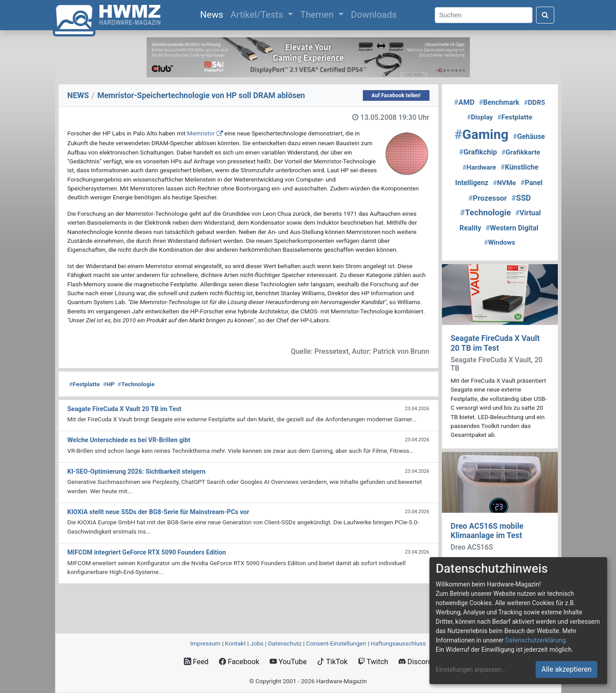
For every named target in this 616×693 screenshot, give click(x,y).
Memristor (201, 133)
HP (109, 384)
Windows (500, 242)
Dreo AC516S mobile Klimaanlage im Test (487, 531)
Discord (415, 662)
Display (480, 117)
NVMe (505, 183)
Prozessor (488, 198)
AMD (465, 102)
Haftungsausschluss (398, 643)
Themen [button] (318, 15)
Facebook (239, 662)
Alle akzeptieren (566, 669)
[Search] (484, 15)
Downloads (374, 15)
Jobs (257, 643)
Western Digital (512, 228)
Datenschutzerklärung (535, 640)
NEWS (78, 95)
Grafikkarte (521, 152)
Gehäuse (529, 137)
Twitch (373, 662)
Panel (532, 183)
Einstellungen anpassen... (471, 669)
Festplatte (85, 384)
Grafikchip (478, 152)
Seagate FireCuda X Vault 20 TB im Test (495, 343)
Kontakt (236, 643)
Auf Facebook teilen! (396, 95)
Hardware (479, 167)
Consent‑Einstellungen (336, 643)
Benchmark (499, 102)
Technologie (136, 384)
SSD (521, 198)
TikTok (332, 662)
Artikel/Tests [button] (258, 15)
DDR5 (534, 103)
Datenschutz (285, 643)
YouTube (288, 662)
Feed (196, 662)
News (214, 14)
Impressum (205, 643)
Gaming (481, 134)
